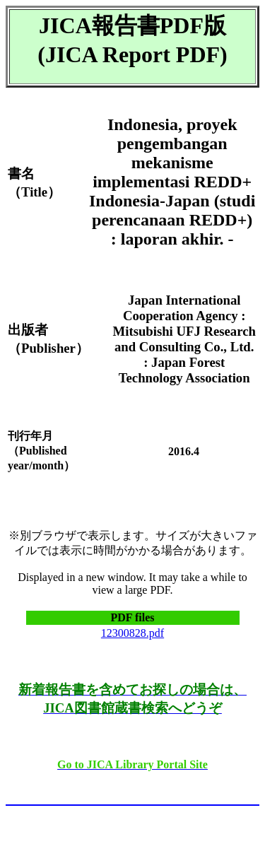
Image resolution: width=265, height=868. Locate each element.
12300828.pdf (132, 633)
